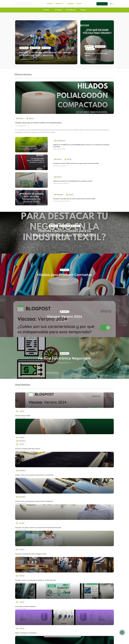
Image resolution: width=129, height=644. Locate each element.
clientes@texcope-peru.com (65, 632)
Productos (60, 4)
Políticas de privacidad (39, 633)
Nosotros (49, 4)
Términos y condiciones (22, 633)
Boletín (79, 4)
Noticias (46, 10)
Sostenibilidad (71, 10)
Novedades (70, 4)
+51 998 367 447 (108, 632)
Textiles (83, 10)
